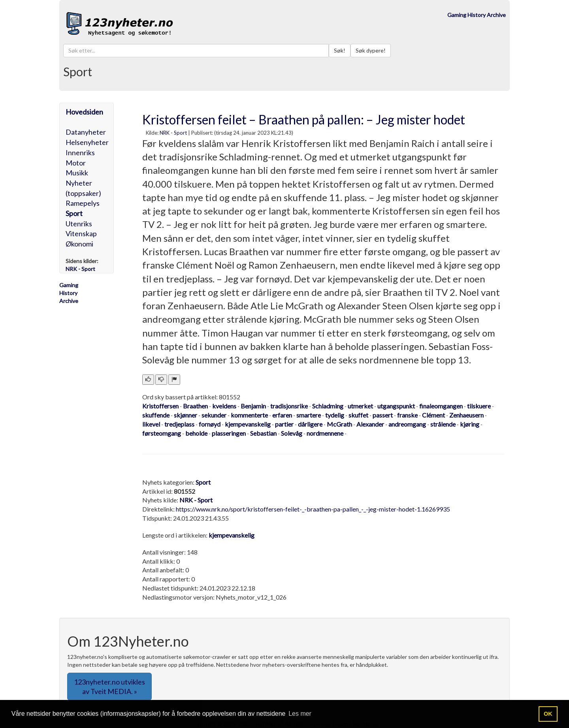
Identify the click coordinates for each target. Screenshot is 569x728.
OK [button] (548, 714)
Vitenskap (81, 233)
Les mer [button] (300, 714)
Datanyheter (86, 132)
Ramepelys (83, 203)
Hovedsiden (84, 112)
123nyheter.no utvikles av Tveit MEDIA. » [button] (109, 687)
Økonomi (79, 244)
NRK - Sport (173, 133)
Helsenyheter (87, 142)
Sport (74, 213)
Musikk (77, 173)
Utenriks (79, 224)
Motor (76, 163)
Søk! (340, 50)
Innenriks (80, 152)
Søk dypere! (371, 50)
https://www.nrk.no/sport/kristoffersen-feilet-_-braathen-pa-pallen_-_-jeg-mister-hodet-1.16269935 (313, 509)
